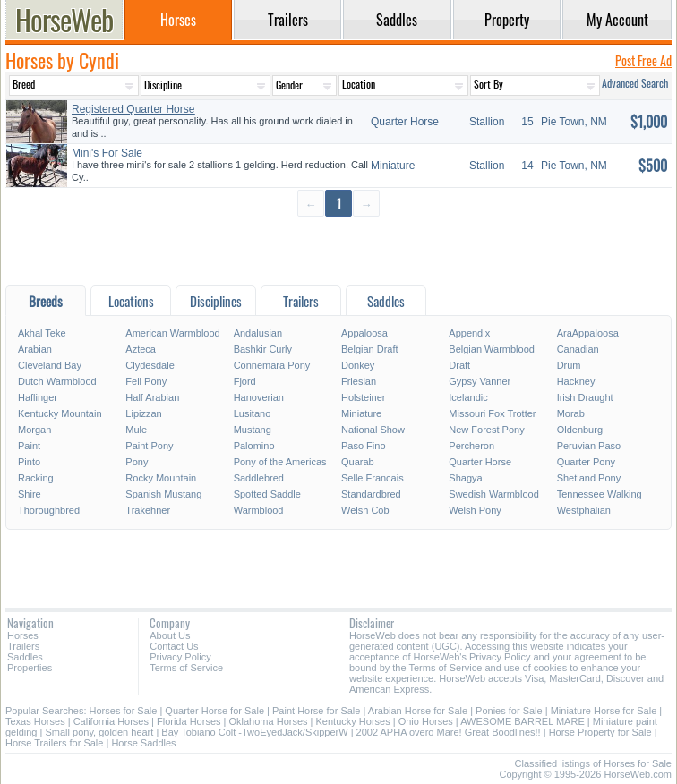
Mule (136, 430)
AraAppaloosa (588, 333)
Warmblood (259, 510)
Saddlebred (259, 478)
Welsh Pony (475, 510)
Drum (569, 365)
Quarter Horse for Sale (214, 711)
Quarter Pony (586, 462)
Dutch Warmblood (57, 381)
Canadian (578, 349)
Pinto (29, 462)
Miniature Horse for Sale (604, 711)
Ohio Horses (426, 721)
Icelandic (468, 397)
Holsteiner (364, 397)
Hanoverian (259, 397)
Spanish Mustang (163, 494)
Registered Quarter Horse (133, 109)
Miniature (361, 413)
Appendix (469, 333)
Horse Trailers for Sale (54, 743)
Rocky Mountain (161, 478)
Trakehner (148, 510)
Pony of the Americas (280, 462)
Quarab (358, 462)
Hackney (576, 381)
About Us (170, 635)
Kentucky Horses (353, 721)
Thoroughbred (49, 510)
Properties (30, 668)
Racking (36, 478)
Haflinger (38, 397)
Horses (23, 635)
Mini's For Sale (107, 153)
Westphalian (584, 510)
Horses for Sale (124, 711)
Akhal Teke (42, 333)
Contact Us (174, 646)
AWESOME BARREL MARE (523, 721)
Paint (29, 446)
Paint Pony (149, 446)
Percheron (471, 446)
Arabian (35, 349)
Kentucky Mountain (60, 413)
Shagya (465, 478)
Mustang (253, 430)
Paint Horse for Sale (316, 711)
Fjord (245, 381)
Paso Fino (364, 446)
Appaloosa (364, 333)
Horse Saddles (143, 743)
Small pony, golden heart (99, 732)
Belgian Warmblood (492, 349)
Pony (137, 462)
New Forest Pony (486, 430)
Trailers (23, 646)
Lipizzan (143, 413)
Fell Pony (146, 381)
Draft (459, 365)
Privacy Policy (180, 657)
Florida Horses (189, 721)
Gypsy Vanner (480, 381)
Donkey (358, 365)
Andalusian (258, 333)
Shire (30, 494)
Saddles (25, 657)
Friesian (359, 381)
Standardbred (371, 494)
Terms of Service (186, 668)
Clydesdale (150, 365)
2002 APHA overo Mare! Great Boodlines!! (449, 732)
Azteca (141, 349)
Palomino (254, 446)
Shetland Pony (589, 478)
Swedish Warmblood (493, 494)
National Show (373, 430)
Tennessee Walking (600, 494)
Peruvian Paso (589, 446)
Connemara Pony (272, 365)
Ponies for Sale (509, 711)
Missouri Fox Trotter (492, 413)
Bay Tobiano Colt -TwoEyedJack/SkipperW (254, 732)
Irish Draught (585, 397)
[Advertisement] (338, 250)
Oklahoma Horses (269, 721)
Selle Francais (373, 478)
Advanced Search (635, 83)
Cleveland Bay (50, 365)
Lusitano (253, 413)
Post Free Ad (643, 60)
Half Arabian (152, 397)
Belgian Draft (370, 349)
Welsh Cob (365, 510)
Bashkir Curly (263, 349)
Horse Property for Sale (600, 732)
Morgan (34, 430)
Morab (571, 413)
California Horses (111, 721)
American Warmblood (172, 333)
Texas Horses (35, 721)
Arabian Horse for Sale (418, 711)
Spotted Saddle (267, 494)
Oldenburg (580, 430)
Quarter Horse (480, 462)
